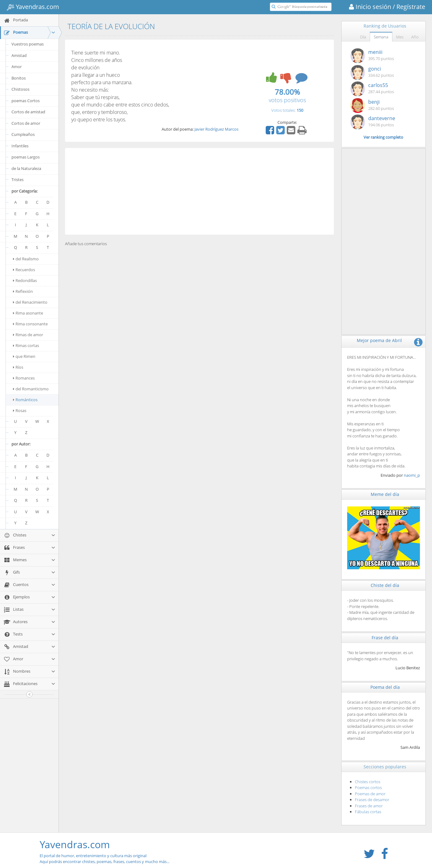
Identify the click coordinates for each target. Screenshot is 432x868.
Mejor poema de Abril (379, 340)
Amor (17, 67)
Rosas (20, 410)
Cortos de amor (26, 123)
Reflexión (23, 291)
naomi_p (412, 475)
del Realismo (26, 259)
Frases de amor (369, 806)
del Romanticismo (31, 389)
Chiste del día (385, 585)
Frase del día (385, 638)
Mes (400, 37)
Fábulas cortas (368, 812)
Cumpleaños (23, 134)
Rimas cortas (26, 345)
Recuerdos (24, 270)
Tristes (17, 180)
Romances (24, 378)
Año (415, 37)
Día (363, 37)
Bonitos (19, 78)
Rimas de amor (28, 335)
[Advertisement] (199, 191)
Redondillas (25, 280)
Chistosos (20, 89)
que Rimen (24, 356)
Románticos (25, 400)
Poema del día (385, 687)
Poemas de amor (370, 794)
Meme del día (385, 494)
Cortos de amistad (28, 112)
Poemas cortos (368, 788)
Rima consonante (30, 324)
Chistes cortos (368, 782)
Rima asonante (28, 313)
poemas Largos (26, 157)
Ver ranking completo (383, 137)
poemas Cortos (26, 101)
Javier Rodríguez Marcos (216, 129)
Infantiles (20, 146)
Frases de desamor (372, 800)
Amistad (19, 55)
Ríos (18, 367)
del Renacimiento (30, 302)
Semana (381, 37)
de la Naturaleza (26, 168)
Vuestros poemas (28, 44)
